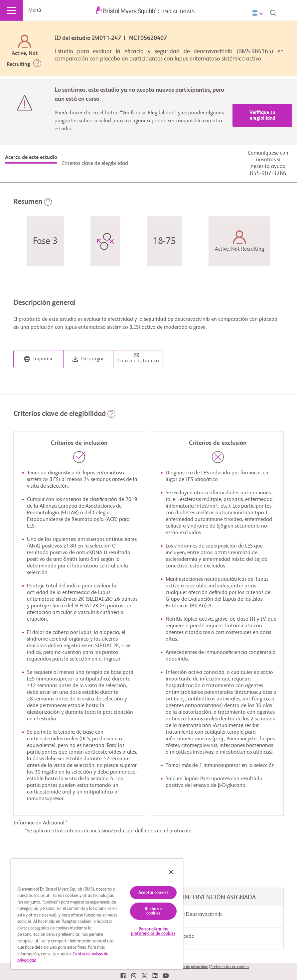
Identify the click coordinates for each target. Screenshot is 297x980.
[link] (123, 976)
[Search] (273, 13)
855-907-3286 (268, 174)
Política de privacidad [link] (190, 967)
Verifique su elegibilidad (262, 115)
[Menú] (12, 10)
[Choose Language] (258, 13)
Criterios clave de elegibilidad (95, 164)
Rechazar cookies (153, 911)
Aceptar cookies (153, 893)
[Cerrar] (171, 872)
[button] (37, 64)
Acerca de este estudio (31, 158)
